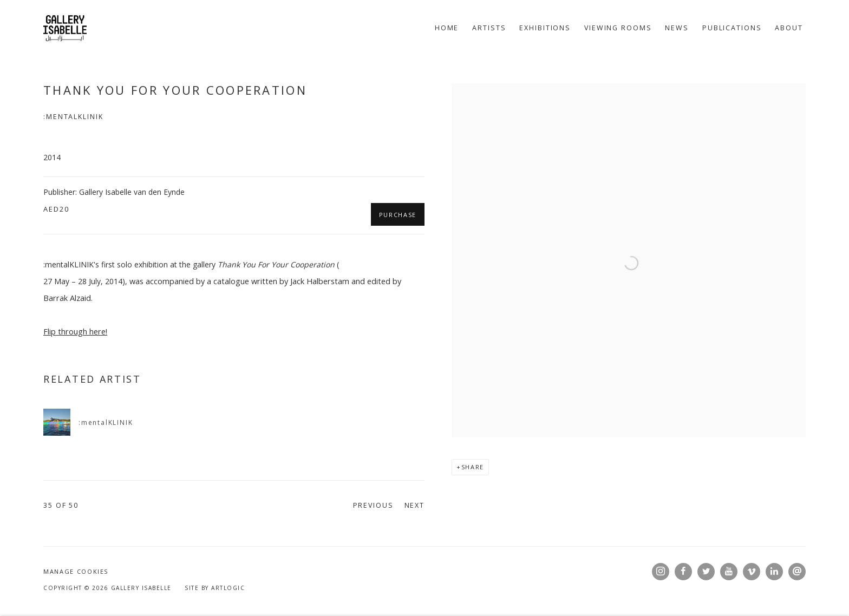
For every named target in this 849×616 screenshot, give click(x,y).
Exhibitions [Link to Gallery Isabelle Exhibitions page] (545, 28)
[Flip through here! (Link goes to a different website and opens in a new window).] (75, 332)
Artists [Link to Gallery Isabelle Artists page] (489, 28)
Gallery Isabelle (65, 28)
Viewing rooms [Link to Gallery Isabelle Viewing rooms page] (618, 28)
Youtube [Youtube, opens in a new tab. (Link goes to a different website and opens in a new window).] (729, 572)
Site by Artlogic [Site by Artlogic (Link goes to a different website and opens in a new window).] (215, 588)
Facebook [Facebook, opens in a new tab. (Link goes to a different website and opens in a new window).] (683, 572)
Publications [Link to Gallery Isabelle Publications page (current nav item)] (732, 28)
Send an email (797, 572)
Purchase (398, 215)
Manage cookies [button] (76, 571)
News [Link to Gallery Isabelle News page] (677, 28)
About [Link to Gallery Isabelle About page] (789, 28)
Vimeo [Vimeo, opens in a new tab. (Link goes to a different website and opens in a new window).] (752, 572)
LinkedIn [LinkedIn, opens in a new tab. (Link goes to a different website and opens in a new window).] (774, 572)
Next (415, 505)
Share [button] (473, 467)
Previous (373, 505)
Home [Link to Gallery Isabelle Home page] (447, 28)
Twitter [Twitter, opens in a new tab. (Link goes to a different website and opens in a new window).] (706, 572)
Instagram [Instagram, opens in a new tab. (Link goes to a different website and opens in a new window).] (661, 572)
